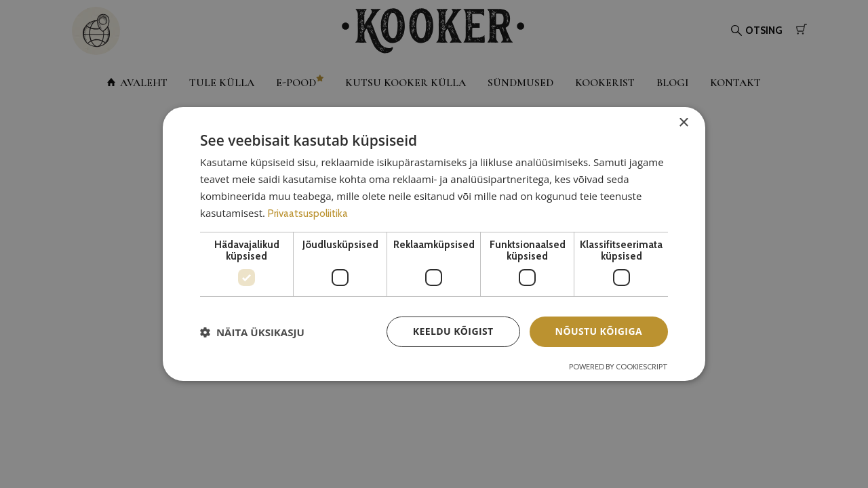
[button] (252, 332)
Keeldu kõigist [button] (453, 331)
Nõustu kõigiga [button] (599, 331)
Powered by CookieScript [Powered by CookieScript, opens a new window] (618, 367)
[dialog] (434, 244)
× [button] (683, 123)
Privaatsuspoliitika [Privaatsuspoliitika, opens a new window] (308, 213)
